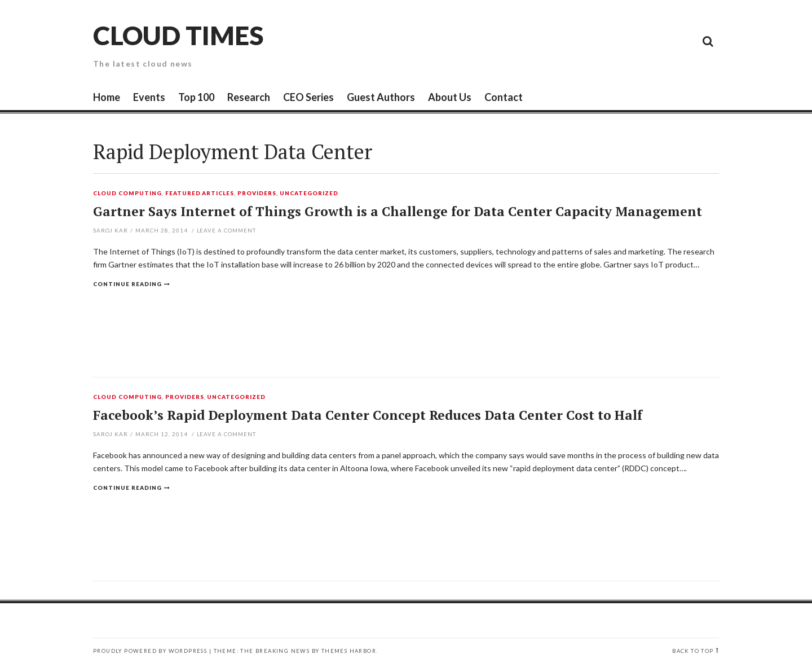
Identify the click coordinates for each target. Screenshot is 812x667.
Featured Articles (200, 194)
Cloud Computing (127, 194)
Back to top (693, 651)
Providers (257, 194)
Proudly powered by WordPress (150, 651)
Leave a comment (227, 230)
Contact (504, 97)
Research (249, 97)
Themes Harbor (349, 651)
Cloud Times (178, 35)
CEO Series (308, 97)
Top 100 (196, 97)
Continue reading (127, 284)
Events (149, 97)
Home (107, 97)
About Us (450, 97)
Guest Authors (381, 97)
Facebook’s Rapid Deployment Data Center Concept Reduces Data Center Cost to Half (368, 415)
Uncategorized (309, 194)
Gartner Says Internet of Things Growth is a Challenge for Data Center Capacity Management (398, 211)
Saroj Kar (111, 230)
